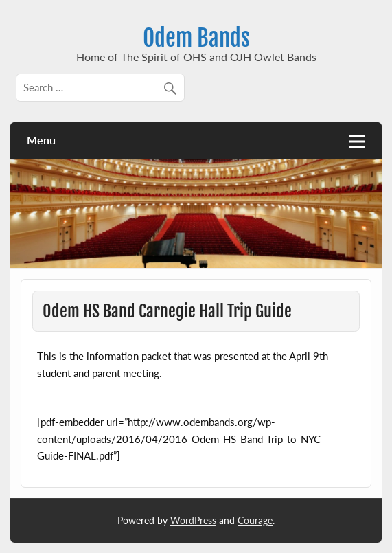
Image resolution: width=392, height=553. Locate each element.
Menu (41, 140)
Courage (255, 520)
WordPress (193, 520)
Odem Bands (196, 38)
